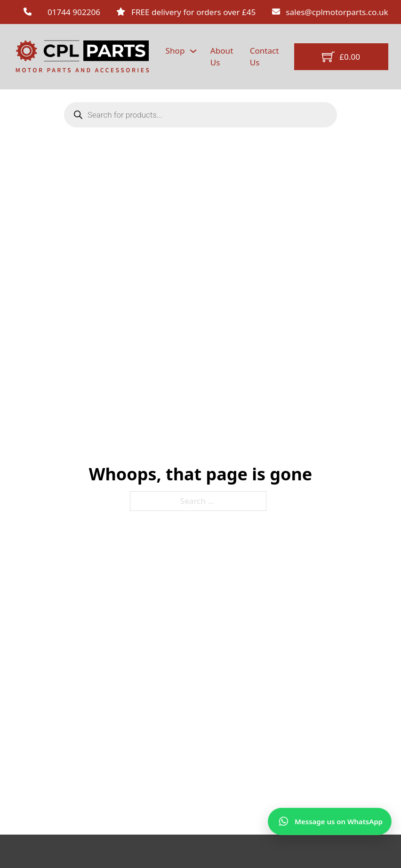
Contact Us (265, 56)
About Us (222, 56)
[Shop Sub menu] (193, 51)
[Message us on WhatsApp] (330, 821)
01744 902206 (74, 12)
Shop (175, 51)
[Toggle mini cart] (341, 57)
